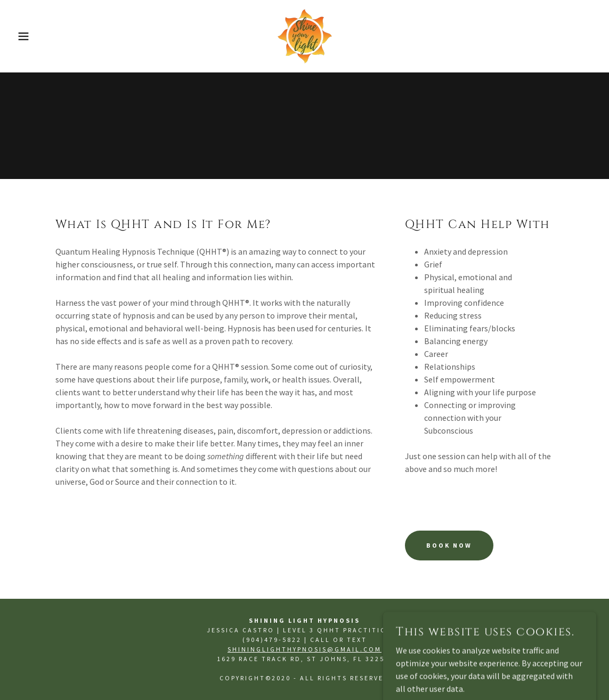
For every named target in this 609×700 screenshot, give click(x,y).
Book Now (449, 545)
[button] (30, 36)
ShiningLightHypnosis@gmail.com (304, 649)
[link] (305, 35)
